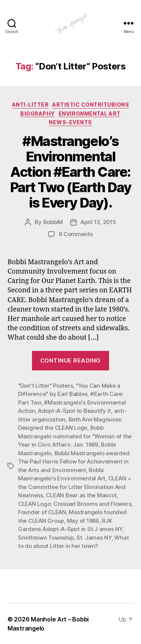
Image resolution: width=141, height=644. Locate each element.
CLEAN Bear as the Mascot (81, 495)
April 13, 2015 (98, 222)
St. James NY (94, 538)
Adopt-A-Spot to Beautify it (74, 411)
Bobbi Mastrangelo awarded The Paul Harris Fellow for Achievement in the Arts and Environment (74, 462)
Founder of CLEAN (42, 512)
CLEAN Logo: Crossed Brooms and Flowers (75, 504)
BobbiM (53, 222)
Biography (38, 114)
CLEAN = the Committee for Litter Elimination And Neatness (75, 487)
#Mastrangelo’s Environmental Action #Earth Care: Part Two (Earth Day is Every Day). (71, 172)
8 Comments (76, 234)
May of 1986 (83, 521)
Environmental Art (90, 114)
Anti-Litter (30, 105)
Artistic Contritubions (91, 105)
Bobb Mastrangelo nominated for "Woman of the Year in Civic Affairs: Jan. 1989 (75, 436)
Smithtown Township (46, 538)
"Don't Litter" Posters (45, 386)
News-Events (70, 122)
